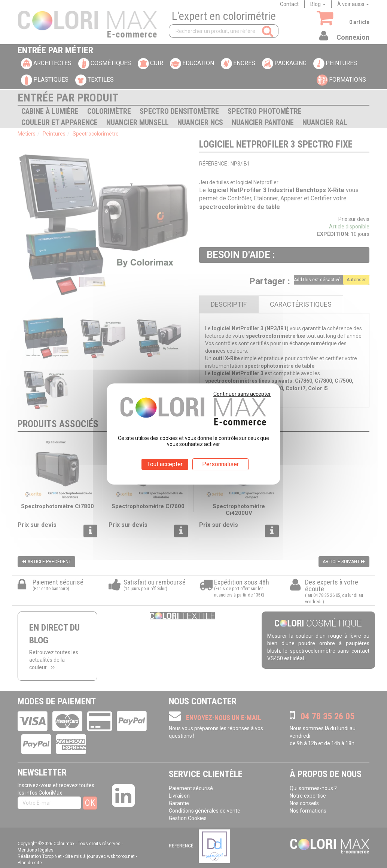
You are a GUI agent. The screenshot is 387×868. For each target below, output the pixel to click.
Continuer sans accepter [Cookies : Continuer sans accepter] (242, 394)
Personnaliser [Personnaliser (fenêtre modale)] (220, 464)
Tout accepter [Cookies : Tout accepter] (165, 464)
